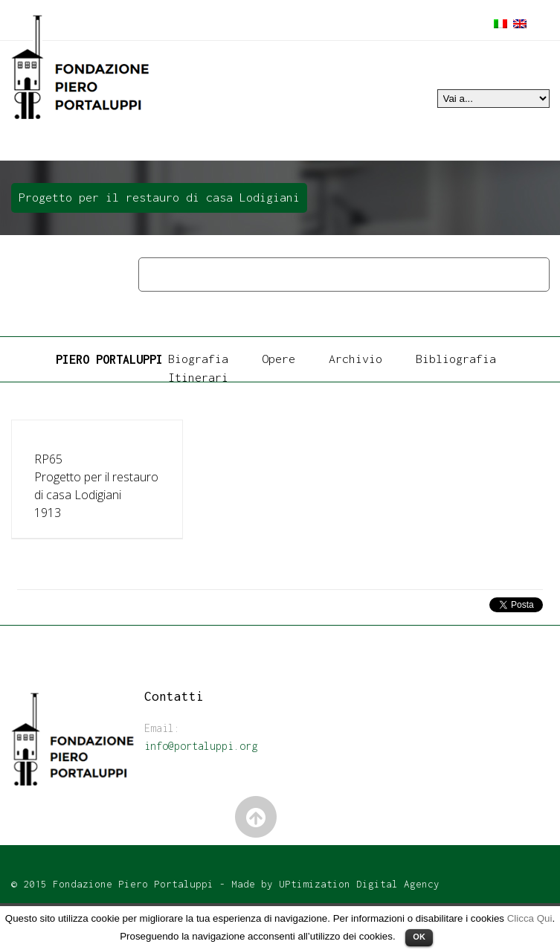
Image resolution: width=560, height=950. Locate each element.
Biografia (198, 359)
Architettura (269, 274)
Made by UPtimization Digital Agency (335, 884)
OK (419, 937)
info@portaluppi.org (201, 746)
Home (157, 274)
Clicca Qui (530, 918)
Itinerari (198, 377)
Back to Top (256, 817)
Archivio (355, 359)
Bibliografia (456, 359)
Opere (203, 274)
